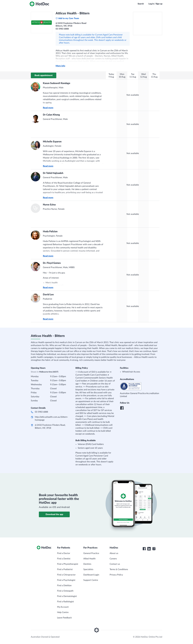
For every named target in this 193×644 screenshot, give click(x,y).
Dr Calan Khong (51, 115)
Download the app (54, 514)
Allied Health (89, 559)
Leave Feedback (64, 618)
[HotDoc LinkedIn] (149, 549)
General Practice (91, 553)
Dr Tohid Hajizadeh (53, 173)
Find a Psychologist (66, 580)
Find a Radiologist (65, 602)
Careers (113, 559)
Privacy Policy (116, 575)
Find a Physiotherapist (68, 564)
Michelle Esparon (52, 142)
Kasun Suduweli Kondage (57, 83)
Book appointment (44, 75)
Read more (48, 108)
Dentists (87, 564)
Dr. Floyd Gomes (52, 263)
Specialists (88, 569)
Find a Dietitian (64, 586)
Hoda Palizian (50, 232)
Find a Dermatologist (67, 596)
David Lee (48, 295)
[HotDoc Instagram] (154, 549)
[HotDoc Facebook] (144, 549)
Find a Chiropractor (66, 575)
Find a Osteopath (65, 591)
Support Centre (91, 580)
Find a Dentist (64, 559)
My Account (63, 607)
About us (114, 553)
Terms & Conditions (119, 569)
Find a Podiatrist (65, 569)
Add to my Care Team (67, 18)
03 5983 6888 (41, 412)
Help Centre (63, 612)
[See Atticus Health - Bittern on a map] (148, 23)
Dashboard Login (91, 575)
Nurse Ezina (49, 205)
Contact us (115, 564)
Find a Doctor (64, 553)
